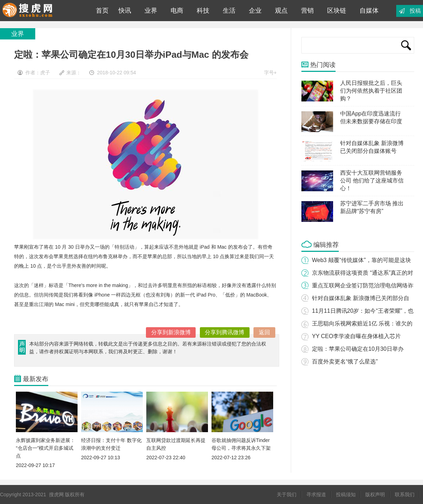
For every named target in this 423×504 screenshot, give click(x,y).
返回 (264, 332)
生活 (229, 11)
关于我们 (287, 494)
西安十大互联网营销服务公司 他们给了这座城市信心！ (372, 181)
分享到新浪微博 (171, 332)
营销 (307, 11)
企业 (255, 11)
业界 (151, 11)
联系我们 (405, 494)
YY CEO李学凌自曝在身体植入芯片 (356, 336)
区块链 (337, 11)
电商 (177, 11)
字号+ (270, 73)
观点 (281, 11)
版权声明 (375, 494)
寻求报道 (316, 494)
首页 (100, 11)
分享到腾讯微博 (225, 332)
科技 (203, 11)
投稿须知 (346, 494)
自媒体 (369, 11)
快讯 (125, 11)
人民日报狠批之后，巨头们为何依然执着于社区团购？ (371, 91)
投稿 (415, 11)
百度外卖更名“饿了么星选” (345, 362)
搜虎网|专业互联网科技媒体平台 (42, 11)
